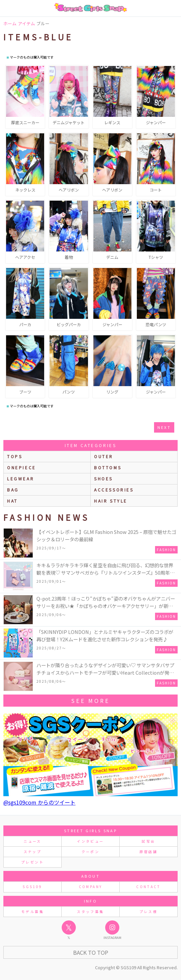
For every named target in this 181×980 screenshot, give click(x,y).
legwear (21, 479)
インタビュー (90, 841)
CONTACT (148, 887)
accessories (114, 490)
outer (104, 456)
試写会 (148, 841)
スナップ (33, 852)
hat (12, 501)
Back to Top (91, 952)
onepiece (22, 467)
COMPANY (91, 887)
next (164, 427)
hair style (111, 501)
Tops (15, 456)
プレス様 (148, 911)
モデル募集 (33, 911)
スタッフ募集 (90, 911)
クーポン (90, 852)
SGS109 (32, 887)
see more (90, 701)
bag (13, 490)
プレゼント (33, 862)
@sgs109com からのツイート (39, 802)
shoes (103, 479)
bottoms (108, 467)
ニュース (32, 841)
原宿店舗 (148, 852)
